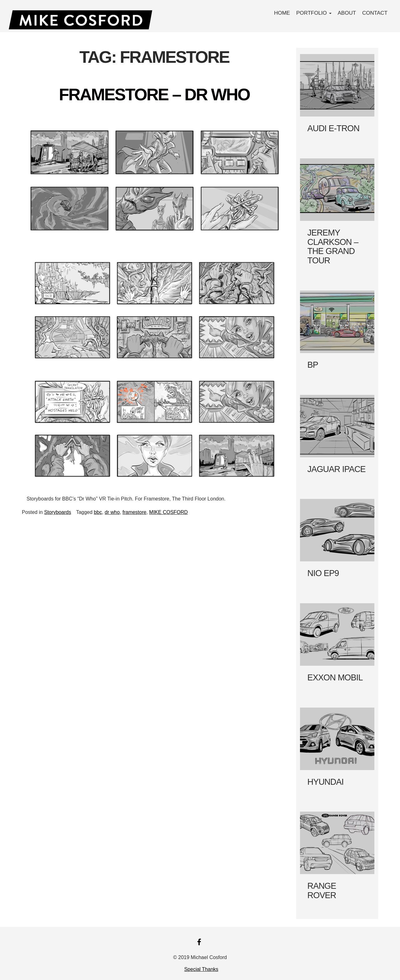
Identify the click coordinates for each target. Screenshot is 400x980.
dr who (112, 512)
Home (282, 13)
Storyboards (57, 512)
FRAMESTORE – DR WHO (154, 94)
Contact (375, 13)
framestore (134, 512)
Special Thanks (201, 969)
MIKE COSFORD (168, 512)
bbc (98, 512)
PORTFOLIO (314, 13)
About (347, 13)
